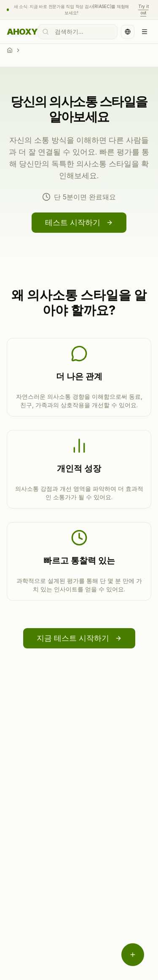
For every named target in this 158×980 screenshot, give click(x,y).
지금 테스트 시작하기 (79, 638)
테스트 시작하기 (79, 222)
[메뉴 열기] (133, 955)
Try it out (143, 10)
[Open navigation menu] (145, 32)
